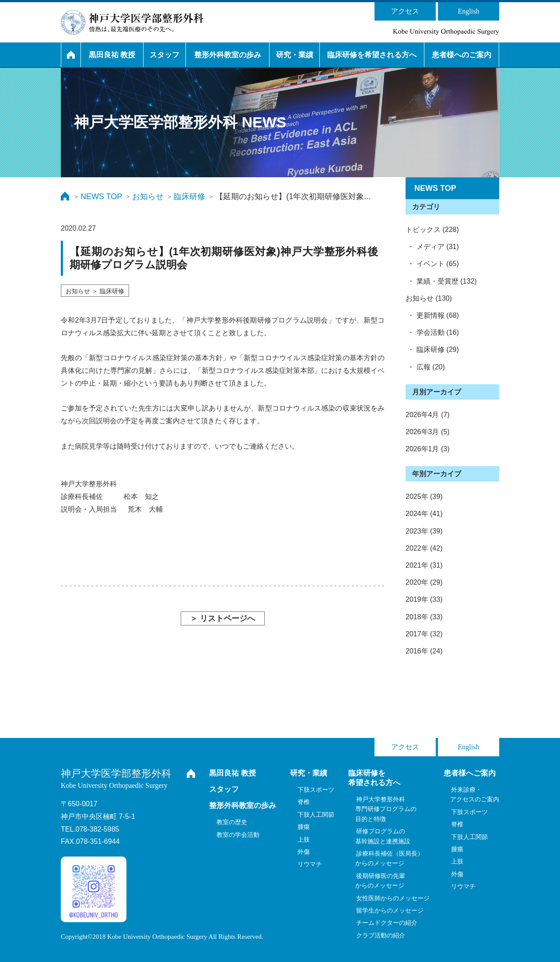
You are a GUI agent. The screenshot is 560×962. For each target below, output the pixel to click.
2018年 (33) (424, 617)
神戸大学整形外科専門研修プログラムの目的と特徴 (386, 809)
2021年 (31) (424, 565)
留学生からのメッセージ (390, 910)
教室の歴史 (232, 822)
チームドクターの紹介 (387, 923)
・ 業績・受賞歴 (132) (441, 281)
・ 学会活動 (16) (432, 332)
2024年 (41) (424, 514)
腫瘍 (304, 827)
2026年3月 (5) (428, 432)
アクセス (405, 11)
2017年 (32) (424, 634)
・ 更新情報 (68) (432, 315)
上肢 (304, 839)
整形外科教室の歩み (228, 55)
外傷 (304, 852)
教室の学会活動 (238, 835)
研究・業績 (295, 55)
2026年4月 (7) (428, 415)
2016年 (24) (424, 651)
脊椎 (304, 802)
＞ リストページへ (222, 618)
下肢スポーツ (316, 790)
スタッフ (164, 55)
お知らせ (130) (429, 298)
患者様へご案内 (470, 773)
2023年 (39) (424, 531)
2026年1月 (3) (428, 449)
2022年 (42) (424, 548)
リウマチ (310, 864)
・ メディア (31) (432, 247)
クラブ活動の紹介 (381, 935)
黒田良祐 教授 (112, 55)
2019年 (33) (424, 599)
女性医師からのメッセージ (393, 898)
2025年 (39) (424, 497)
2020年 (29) (424, 582)
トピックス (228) (432, 230)
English (469, 11)
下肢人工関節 (316, 815)
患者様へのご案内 (462, 55)
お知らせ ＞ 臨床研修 (95, 291)
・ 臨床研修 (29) (432, 349)
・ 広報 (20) (425, 367)
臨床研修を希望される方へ (372, 55)
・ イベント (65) (432, 264)
